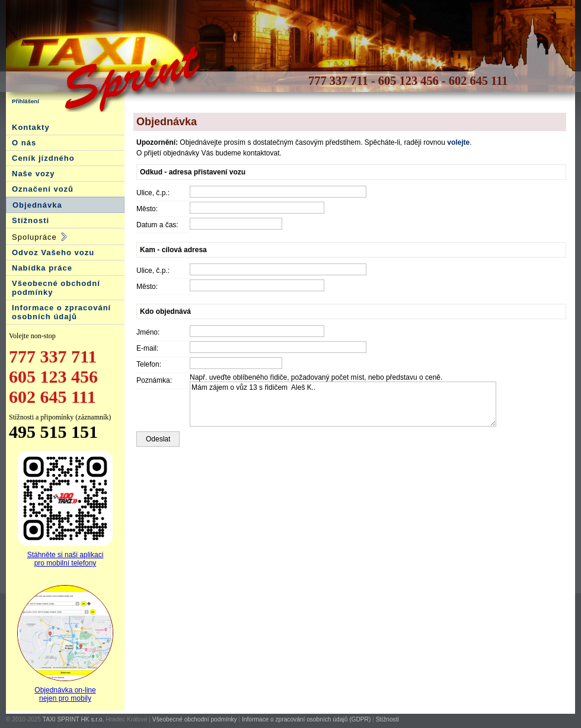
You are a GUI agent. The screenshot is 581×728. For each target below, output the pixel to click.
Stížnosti (31, 220)
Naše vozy (33, 174)
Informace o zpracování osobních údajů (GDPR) (306, 719)
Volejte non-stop (32, 336)
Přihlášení (25, 101)
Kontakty (31, 127)
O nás (24, 143)
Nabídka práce (42, 268)
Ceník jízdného (43, 158)
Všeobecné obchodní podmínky (195, 719)
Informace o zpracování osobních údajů (61, 312)
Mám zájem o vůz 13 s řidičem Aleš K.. (343, 404)
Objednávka (37, 205)
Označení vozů (43, 189)
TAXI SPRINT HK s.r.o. (74, 719)
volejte (458, 142)
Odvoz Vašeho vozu (53, 252)
